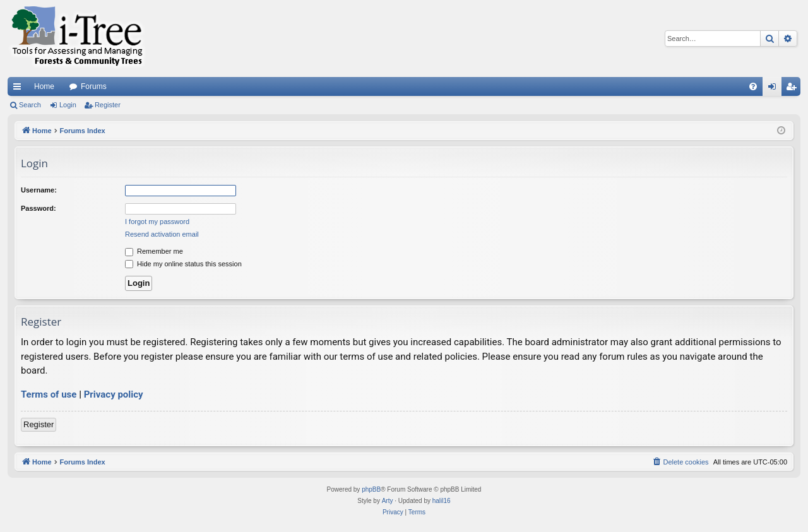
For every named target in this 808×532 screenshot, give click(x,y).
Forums (94, 86)
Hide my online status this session (183, 264)
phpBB (371, 489)
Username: (39, 190)
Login (68, 105)
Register (108, 105)
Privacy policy (114, 394)
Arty (388, 501)
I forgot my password (157, 222)
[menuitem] (753, 86)
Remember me (154, 251)
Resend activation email (162, 234)
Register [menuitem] (794, 89)
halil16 (442, 501)
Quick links (20, 89)
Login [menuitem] (775, 89)
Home (44, 86)
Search (30, 105)
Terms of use (49, 394)
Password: (39, 208)
